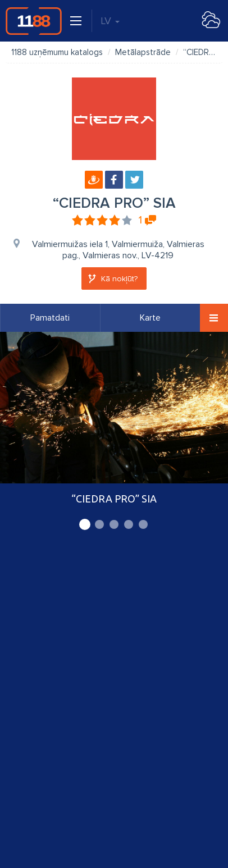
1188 (34, 21)
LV (110, 21)
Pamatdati (50, 318)
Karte (150, 318)
